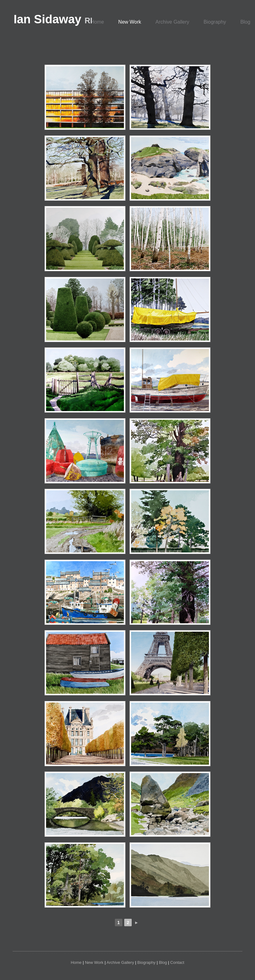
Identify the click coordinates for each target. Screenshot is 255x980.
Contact (177, 962)
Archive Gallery (172, 22)
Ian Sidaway (53, 19)
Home (97, 22)
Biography (215, 22)
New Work (130, 22)
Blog (163, 962)
